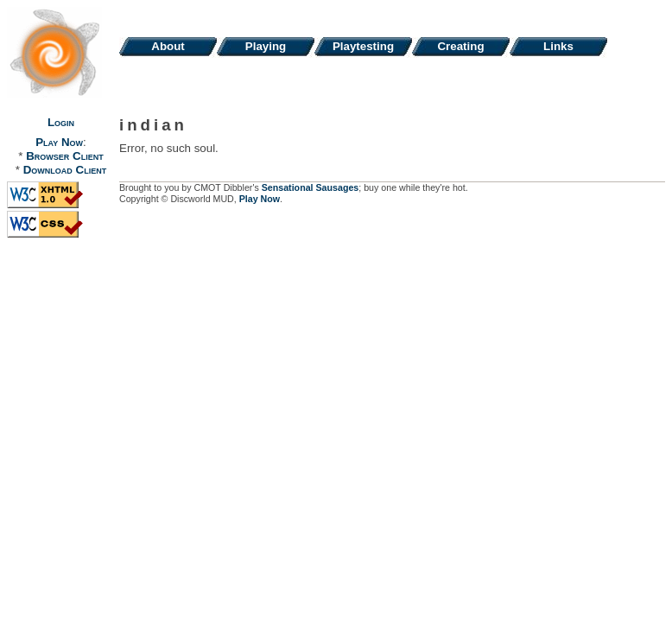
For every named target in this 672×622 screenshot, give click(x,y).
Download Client (65, 170)
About (168, 46)
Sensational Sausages (311, 187)
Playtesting (363, 46)
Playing (266, 46)
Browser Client (64, 156)
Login (61, 122)
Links (558, 46)
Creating (460, 46)
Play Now (59, 142)
